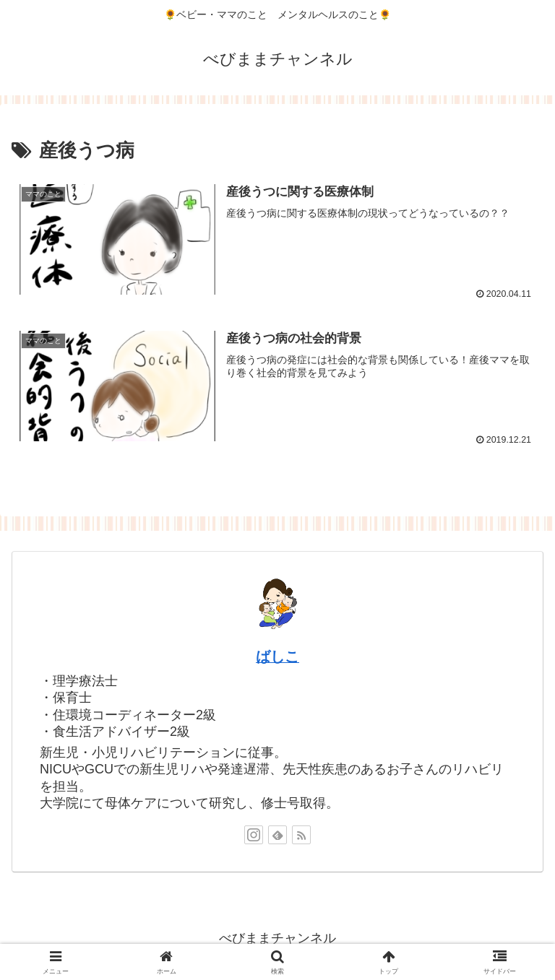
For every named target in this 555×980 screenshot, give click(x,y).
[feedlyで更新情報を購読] (277, 835)
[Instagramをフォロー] (254, 835)
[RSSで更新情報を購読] (301, 835)
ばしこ (277, 657)
